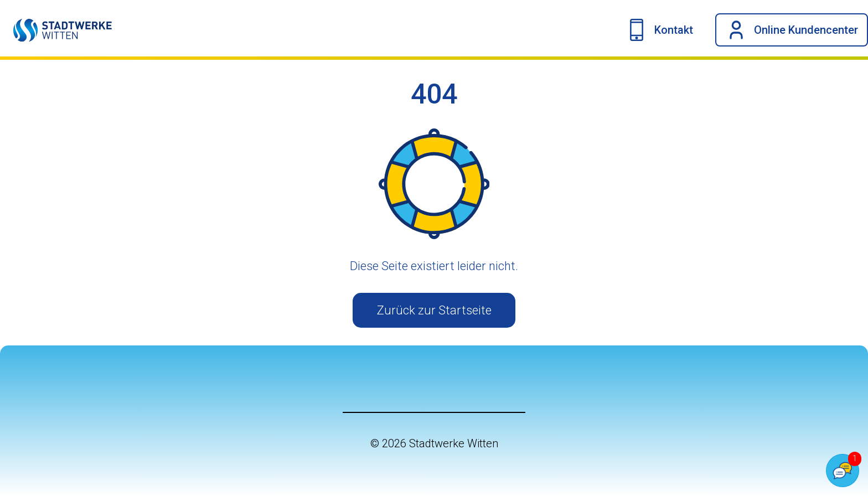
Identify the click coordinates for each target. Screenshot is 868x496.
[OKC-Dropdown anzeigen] (792, 30)
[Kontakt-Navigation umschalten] (659, 30)
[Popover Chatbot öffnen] (843, 471)
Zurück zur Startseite (434, 310)
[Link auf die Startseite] (56, 30)
